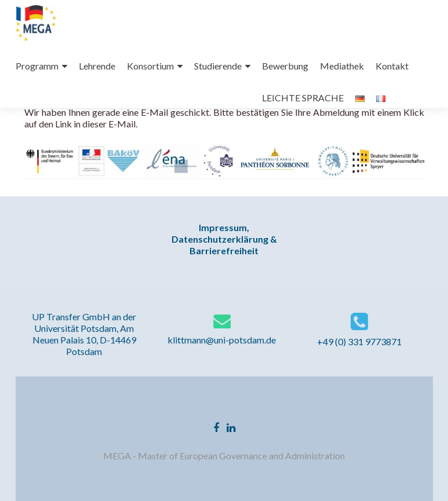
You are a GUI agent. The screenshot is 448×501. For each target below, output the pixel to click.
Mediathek (342, 66)
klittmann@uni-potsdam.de (222, 340)
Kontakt (392, 66)
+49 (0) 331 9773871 (359, 341)
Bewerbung (285, 66)
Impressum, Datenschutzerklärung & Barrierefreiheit (224, 239)
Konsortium (150, 66)
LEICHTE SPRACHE (303, 98)
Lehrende (97, 66)
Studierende (218, 66)
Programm (37, 66)
